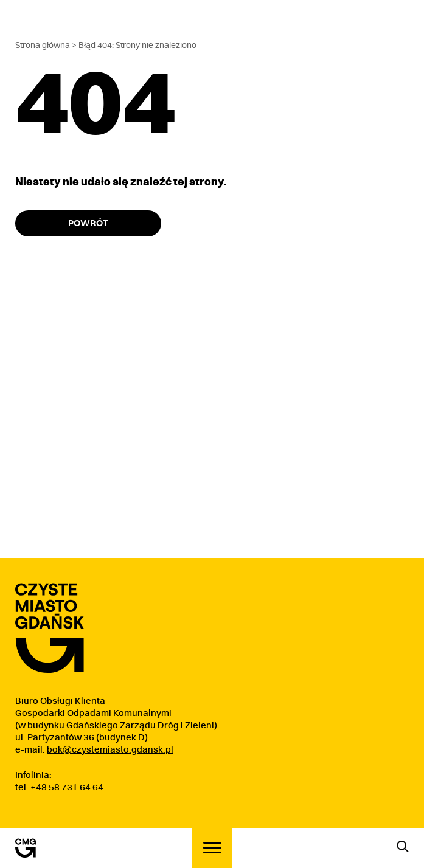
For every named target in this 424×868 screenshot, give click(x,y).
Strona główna (43, 46)
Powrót (88, 223)
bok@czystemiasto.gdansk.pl (110, 750)
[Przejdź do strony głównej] (50, 628)
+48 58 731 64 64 (67, 787)
